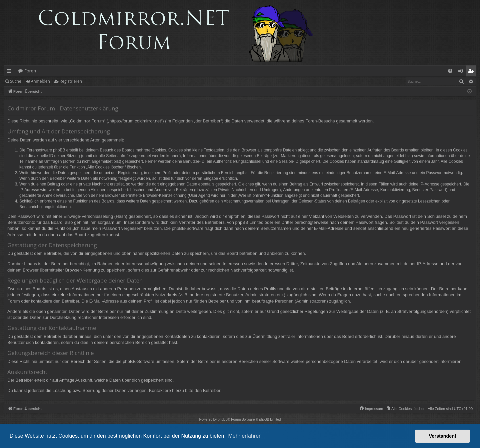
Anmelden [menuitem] (462, 72)
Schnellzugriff (10, 72)
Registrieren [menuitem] (472, 72)
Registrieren (71, 81)
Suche (16, 81)
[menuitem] (450, 71)
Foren (30, 71)
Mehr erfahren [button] (245, 436)
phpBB (223, 419)
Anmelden (40, 81)
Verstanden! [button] (443, 436)
